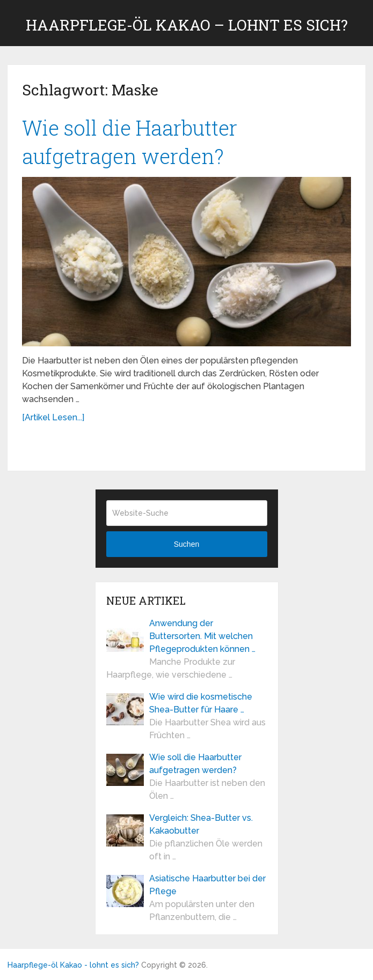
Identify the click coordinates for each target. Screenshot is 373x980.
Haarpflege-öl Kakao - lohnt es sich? (73, 965)
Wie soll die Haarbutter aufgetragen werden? (195, 764)
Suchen (186, 544)
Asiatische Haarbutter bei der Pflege (207, 885)
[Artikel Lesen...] (53, 417)
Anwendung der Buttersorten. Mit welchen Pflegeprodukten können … (202, 636)
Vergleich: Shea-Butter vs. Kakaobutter (201, 824)
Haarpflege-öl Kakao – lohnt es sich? (187, 25)
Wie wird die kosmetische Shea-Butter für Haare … (201, 703)
